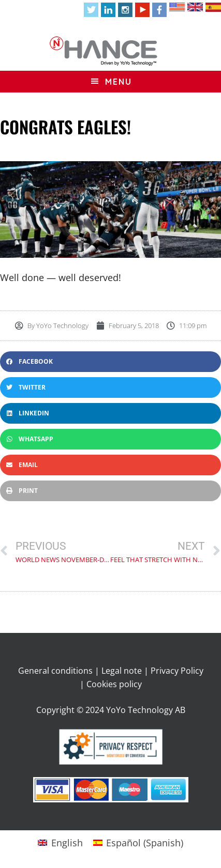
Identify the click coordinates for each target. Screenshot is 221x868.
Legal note (122, 671)
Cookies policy (114, 684)
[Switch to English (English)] (60, 842)
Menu (119, 82)
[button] (110, 362)
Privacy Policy (177, 671)
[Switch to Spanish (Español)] (138, 842)
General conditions (55, 671)
